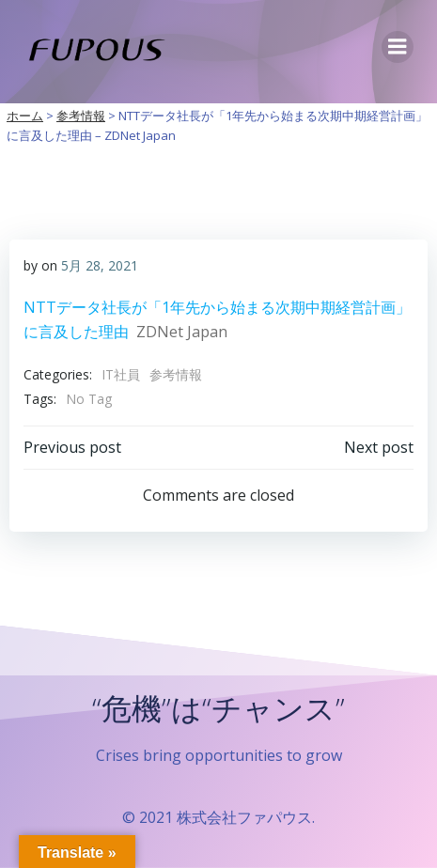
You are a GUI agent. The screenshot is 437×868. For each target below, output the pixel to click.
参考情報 (176, 374)
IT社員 (121, 374)
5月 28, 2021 (100, 265)
